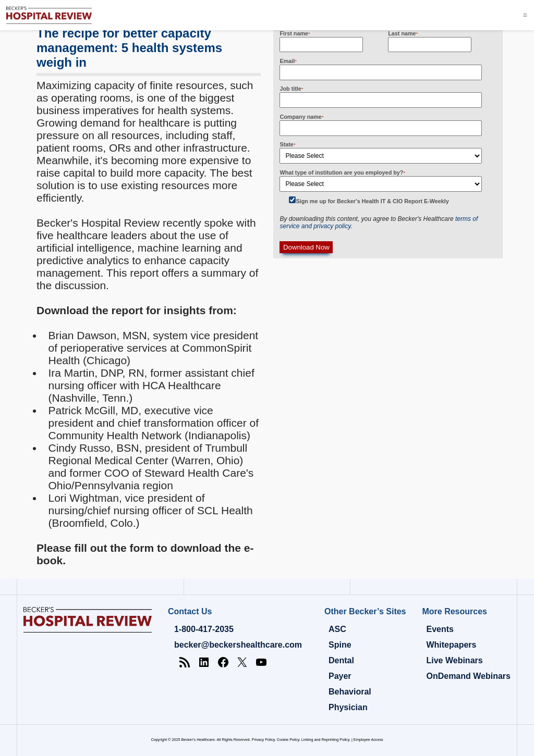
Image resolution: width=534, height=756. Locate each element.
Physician (348, 707)
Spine (340, 645)
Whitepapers (451, 645)
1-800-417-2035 (204, 629)
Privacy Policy (263, 740)
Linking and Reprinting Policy (325, 740)
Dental (341, 660)
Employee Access (368, 740)
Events (440, 629)
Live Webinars (454, 660)
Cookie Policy (288, 740)
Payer (340, 676)
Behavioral (350, 692)
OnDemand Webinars (468, 676)
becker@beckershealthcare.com (238, 645)
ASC (337, 629)
